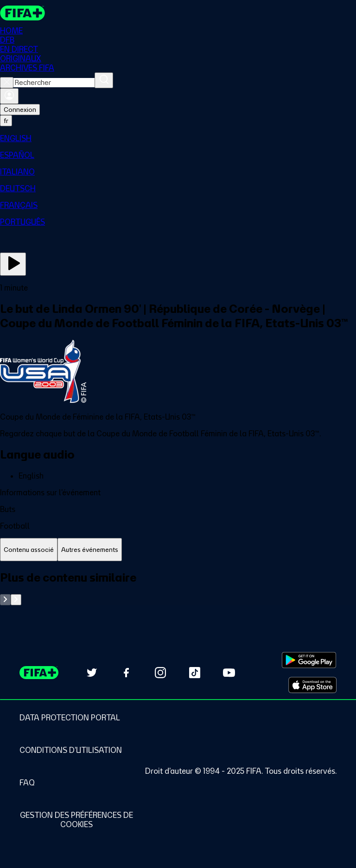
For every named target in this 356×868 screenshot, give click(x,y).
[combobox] (54, 83)
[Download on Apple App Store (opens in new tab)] (312, 685)
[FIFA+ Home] (22, 13)
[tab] (29, 550)
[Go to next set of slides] (16, 600)
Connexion (20, 110)
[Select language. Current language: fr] (6, 121)
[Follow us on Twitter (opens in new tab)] (92, 673)
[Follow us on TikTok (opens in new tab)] (195, 673)
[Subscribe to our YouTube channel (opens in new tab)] (229, 673)
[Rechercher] (104, 80)
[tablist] (178, 550)
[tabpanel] (178, 588)
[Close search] (7, 83)
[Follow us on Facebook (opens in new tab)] (126, 673)
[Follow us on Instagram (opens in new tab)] (160, 673)
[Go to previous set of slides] (5, 600)
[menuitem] (178, 138)
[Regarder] (13, 264)
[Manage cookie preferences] (76, 820)
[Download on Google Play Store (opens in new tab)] (309, 660)
